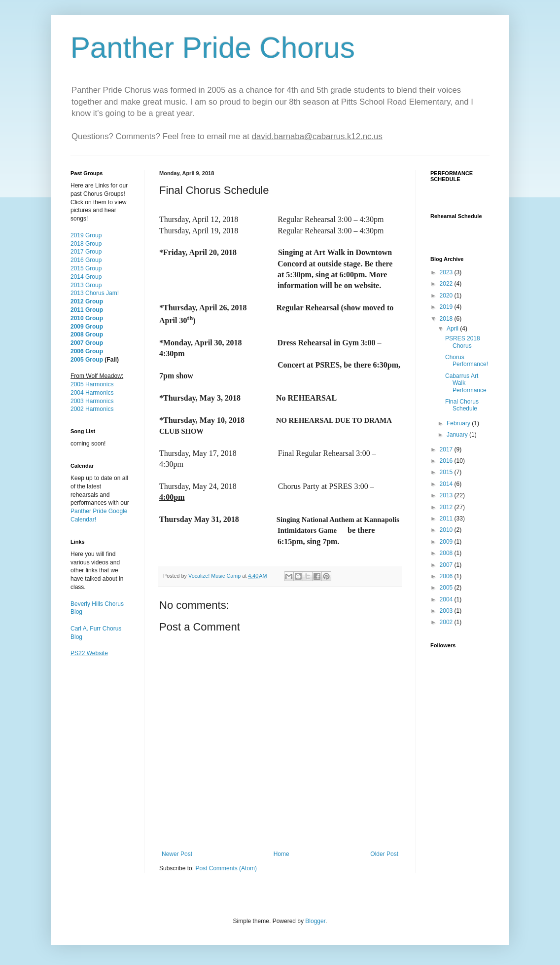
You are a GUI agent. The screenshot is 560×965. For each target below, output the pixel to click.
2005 (447, 588)
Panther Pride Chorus (213, 48)
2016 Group (86, 260)
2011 (447, 519)
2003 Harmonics (92, 401)
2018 (447, 319)
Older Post (384, 854)
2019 (447, 307)
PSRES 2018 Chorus (463, 342)
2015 (447, 472)
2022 (447, 284)
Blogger (315, 921)
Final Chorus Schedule (462, 405)
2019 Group (86, 235)
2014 (447, 484)
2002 (447, 622)
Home (281, 854)
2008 (447, 553)
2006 (447, 576)
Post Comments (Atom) (226, 868)
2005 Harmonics (92, 384)
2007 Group (87, 343)
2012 (447, 507)
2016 (447, 461)
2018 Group (86, 244)
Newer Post (177, 854)
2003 (447, 611)
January (458, 435)
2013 (447, 495)
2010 (447, 530)
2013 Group (86, 285)
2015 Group (86, 268)
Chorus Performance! (467, 361)
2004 (447, 599)
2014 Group (86, 277)
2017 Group (86, 252)
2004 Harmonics (92, 393)
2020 (447, 296)
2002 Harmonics (92, 409)
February (459, 423)
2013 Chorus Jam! (95, 293)
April (453, 329)
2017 (447, 449)
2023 (447, 272)
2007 (447, 565)
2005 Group (87, 360)
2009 (447, 542)
